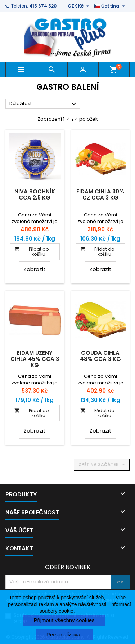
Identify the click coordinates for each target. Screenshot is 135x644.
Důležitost (44, 104)
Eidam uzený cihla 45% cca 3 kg (35, 359)
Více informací (121, 601)
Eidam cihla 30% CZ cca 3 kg (100, 194)
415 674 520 (43, 6)
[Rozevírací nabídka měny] (79, 6)
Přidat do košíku (31, 252)
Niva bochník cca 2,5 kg (35, 194)
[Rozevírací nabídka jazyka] (110, 6)
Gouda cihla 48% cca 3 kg (100, 356)
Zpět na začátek (102, 465)
